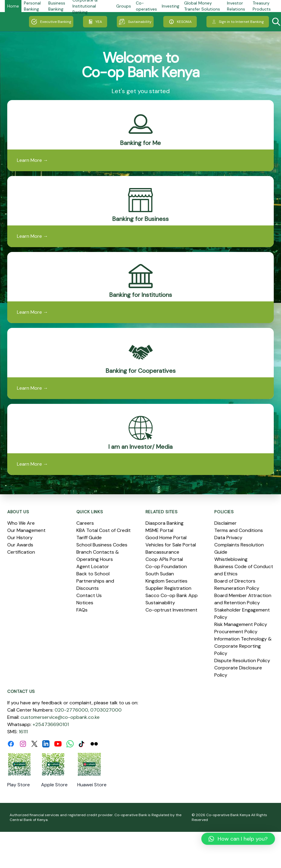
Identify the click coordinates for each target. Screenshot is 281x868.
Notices (85, 603)
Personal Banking (32, 6)
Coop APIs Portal (164, 559)
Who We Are (21, 523)
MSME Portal (159, 530)
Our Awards (20, 545)
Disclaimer (225, 523)
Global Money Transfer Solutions (202, 6)
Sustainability (135, 22)
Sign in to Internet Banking (238, 22)
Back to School (93, 574)
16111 (23, 732)
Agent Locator (93, 566)
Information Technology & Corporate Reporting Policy (243, 646)
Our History (20, 538)
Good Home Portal (166, 538)
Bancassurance (162, 552)
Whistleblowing (231, 559)
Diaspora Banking (164, 523)
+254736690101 (51, 724)
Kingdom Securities (166, 581)
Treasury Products (262, 6)
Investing (171, 6)
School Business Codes (102, 545)
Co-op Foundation (166, 566)
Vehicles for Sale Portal (171, 545)
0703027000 (106, 710)
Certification (21, 552)
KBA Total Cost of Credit (104, 530)
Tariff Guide (89, 538)
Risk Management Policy (241, 624)
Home (13, 6)
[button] (238, 839)
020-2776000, (72, 710)
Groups (124, 6)
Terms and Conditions (239, 530)
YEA (95, 22)
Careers (85, 523)
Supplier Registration (168, 588)
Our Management (26, 530)
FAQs (82, 610)
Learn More (32, 160)
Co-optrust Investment (171, 610)
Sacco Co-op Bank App (172, 595)
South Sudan (160, 574)
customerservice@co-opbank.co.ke (60, 717)
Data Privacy (228, 538)
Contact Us (89, 595)
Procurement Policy (236, 632)
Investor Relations (236, 6)
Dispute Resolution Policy (242, 660)
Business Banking (57, 6)
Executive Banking (51, 22)
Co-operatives (146, 6)
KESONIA (180, 22)
